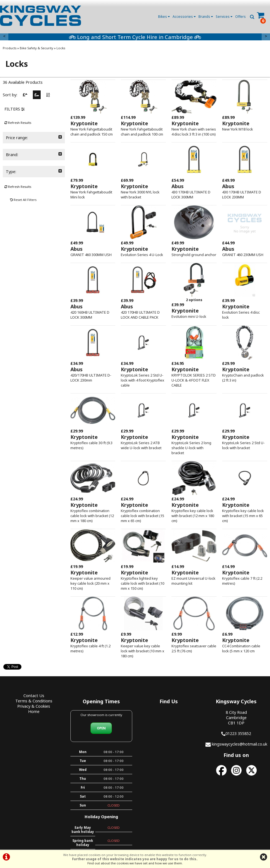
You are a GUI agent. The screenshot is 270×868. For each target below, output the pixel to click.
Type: (34, 172)
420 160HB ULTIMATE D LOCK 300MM (90, 315)
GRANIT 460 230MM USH (243, 255)
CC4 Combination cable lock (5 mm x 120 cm (241, 648)
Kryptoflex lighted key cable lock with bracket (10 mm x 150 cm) (143, 583)
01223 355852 (238, 733)
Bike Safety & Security (36, 48)
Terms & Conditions (34, 701)
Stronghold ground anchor (194, 255)
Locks (61, 48)
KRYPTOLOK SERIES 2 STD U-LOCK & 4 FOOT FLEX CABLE (194, 380)
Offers (240, 17)
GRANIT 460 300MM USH (91, 255)
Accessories (184, 17)
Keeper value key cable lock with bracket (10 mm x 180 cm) (143, 651)
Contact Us (34, 696)
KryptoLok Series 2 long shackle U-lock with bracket (191, 448)
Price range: (34, 138)
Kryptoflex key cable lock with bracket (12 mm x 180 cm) (193, 516)
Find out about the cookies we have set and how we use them (135, 863)
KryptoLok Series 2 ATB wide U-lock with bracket (141, 445)
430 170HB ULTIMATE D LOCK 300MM (191, 195)
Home (34, 711)
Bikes (164, 17)
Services (224, 17)
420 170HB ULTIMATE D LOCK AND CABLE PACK (140, 315)
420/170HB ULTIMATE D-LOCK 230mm (91, 378)
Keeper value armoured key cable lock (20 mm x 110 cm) (90, 583)
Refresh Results (18, 123)
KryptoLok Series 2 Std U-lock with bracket (243, 445)
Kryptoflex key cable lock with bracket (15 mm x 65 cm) (243, 516)
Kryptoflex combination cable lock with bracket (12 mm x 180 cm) (92, 516)
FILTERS (14, 109)
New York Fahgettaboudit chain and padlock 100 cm (142, 132)
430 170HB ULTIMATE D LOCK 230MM (242, 195)
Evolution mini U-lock (189, 316)
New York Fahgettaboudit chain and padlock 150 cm (92, 132)
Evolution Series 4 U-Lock (142, 255)
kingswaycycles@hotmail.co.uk (240, 744)
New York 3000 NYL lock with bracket (140, 195)
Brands (206, 17)
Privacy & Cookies (34, 706)
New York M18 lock (238, 129)
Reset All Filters (23, 200)
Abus (178, 186)
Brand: (34, 155)
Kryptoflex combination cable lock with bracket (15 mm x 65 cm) (143, 516)
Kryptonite (84, 123)
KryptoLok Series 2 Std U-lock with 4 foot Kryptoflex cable (143, 380)
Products (10, 48)
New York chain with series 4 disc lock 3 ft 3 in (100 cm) (194, 132)
